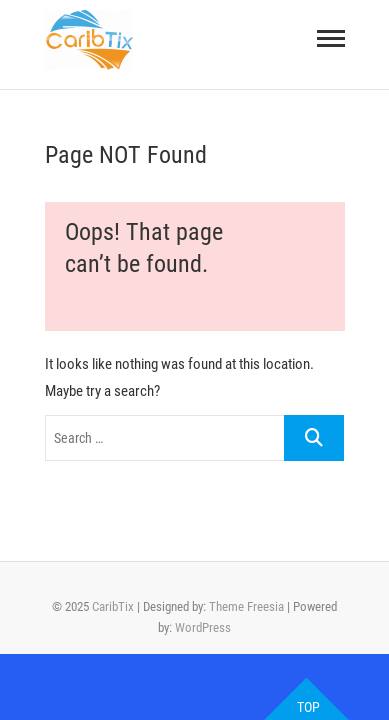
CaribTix (113, 606)
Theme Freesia (246, 606)
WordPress (203, 627)
